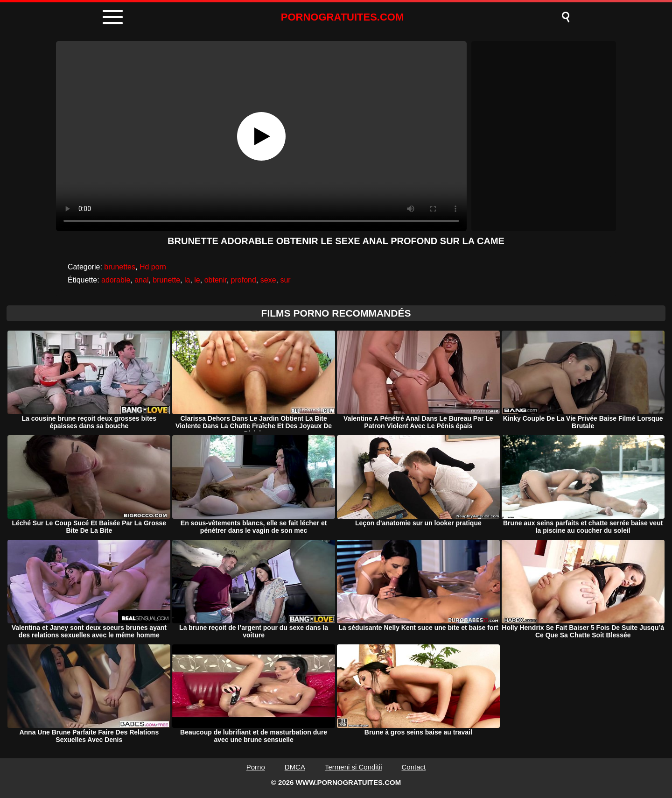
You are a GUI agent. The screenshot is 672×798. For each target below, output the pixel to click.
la (187, 280)
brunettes (120, 267)
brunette (166, 280)
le (197, 280)
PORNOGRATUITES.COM (343, 17)
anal (141, 280)
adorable (116, 280)
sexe (268, 280)
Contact (414, 767)
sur (285, 280)
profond (244, 280)
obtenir (216, 280)
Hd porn (153, 267)
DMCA (295, 767)
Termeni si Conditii (353, 767)
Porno (256, 767)
